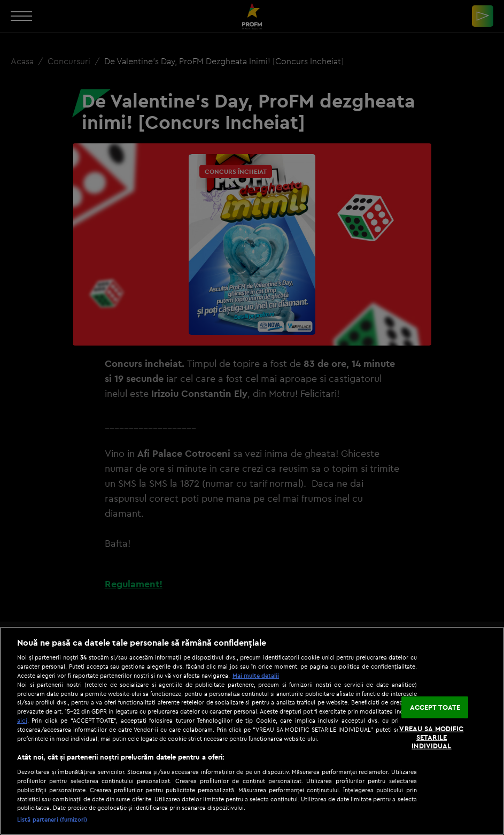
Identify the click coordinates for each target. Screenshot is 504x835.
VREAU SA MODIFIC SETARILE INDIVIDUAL (431, 737)
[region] (252, 731)
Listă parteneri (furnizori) (52, 819)
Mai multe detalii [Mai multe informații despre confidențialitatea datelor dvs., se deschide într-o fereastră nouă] (256, 676)
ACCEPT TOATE (435, 707)
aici (22, 720)
